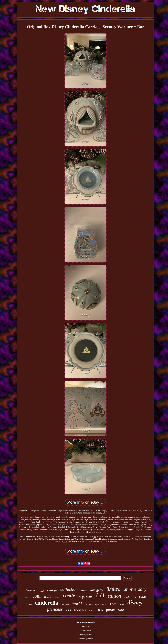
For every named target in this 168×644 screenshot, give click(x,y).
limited (113, 589)
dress (92, 610)
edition (114, 596)
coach (42, 591)
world (77, 604)
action (89, 604)
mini (68, 610)
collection (69, 589)
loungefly (97, 590)
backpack (80, 610)
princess (55, 609)
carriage (52, 590)
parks (110, 610)
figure (27, 598)
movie (143, 597)
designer (65, 605)
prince (84, 591)
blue (104, 605)
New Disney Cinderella (85, 622)
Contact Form (85, 631)
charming (30, 590)
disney (135, 603)
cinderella (47, 603)
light (97, 605)
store (113, 604)
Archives (85, 626)
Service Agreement (85, 639)
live (30, 605)
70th (100, 610)
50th (37, 596)
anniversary (135, 589)
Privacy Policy (85, 635)
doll (100, 596)
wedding (57, 598)
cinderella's (130, 597)
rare (121, 610)
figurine (85, 597)
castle (69, 596)
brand (122, 605)
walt (47, 596)
